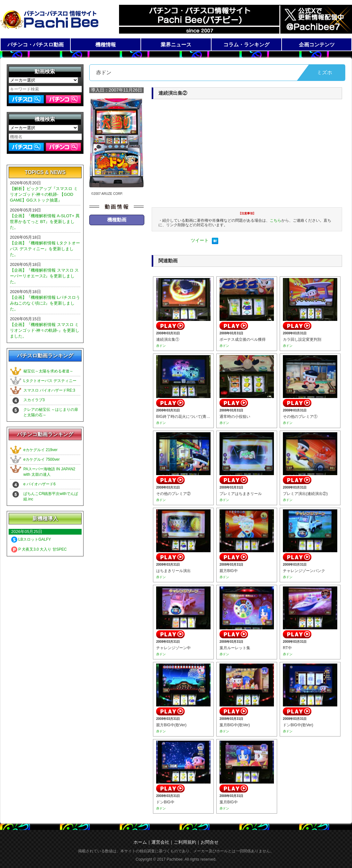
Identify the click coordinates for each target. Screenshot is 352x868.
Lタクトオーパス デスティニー (50, 381)
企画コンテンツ (317, 45)
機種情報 (106, 45)
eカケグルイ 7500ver (41, 459)
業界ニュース (176, 45)
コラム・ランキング (246, 45)
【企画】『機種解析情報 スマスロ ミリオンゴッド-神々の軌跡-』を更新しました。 (45, 330)
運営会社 (160, 842)
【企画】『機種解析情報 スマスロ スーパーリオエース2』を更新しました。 (44, 276)
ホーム (140, 842)
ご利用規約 (185, 842)
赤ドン (161, 346)
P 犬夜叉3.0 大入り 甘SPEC (39, 549)
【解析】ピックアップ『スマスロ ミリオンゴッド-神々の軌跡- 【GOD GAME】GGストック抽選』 (44, 194)
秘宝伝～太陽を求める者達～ (48, 371)
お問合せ (210, 842)
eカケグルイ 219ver (40, 450)
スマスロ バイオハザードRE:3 (49, 390)
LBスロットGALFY (31, 539)
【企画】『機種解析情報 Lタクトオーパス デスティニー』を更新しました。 (45, 249)
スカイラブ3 (34, 400)
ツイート (200, 240)
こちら (276, 220)
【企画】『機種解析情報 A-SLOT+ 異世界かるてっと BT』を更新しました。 (45, 222)
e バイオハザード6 (40, 484)
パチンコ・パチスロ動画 (36, 45)
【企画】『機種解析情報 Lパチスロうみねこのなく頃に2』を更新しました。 (45, 303)
